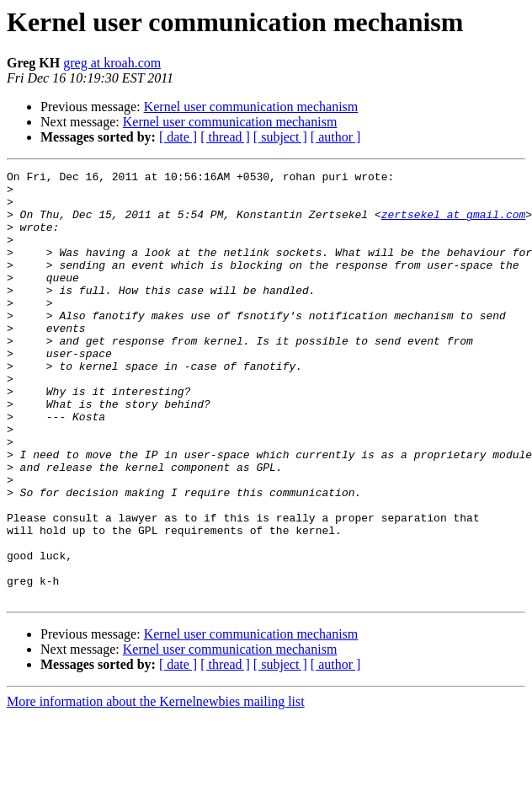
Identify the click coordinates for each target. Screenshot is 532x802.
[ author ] (336, 137)
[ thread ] (225, 137)
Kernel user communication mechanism (251, 107)
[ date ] (178, 137)
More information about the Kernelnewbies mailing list (156, 787)
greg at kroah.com (112, 63)
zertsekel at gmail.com (454, 224)
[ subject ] (280, 137)
